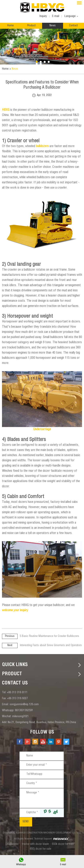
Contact (73, 26)
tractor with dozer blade (35, 844)
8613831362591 (24, 711)
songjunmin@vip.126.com (24, 705)
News (53, 26)
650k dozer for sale (63, 844)
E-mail (63, 865)
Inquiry (43, 16)
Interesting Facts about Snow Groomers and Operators (51, 646)
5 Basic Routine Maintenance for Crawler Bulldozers (49, 636)
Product (31, 26)
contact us (15, 683)
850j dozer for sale (41, 849)
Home (10, 26)
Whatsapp (21, 865)
